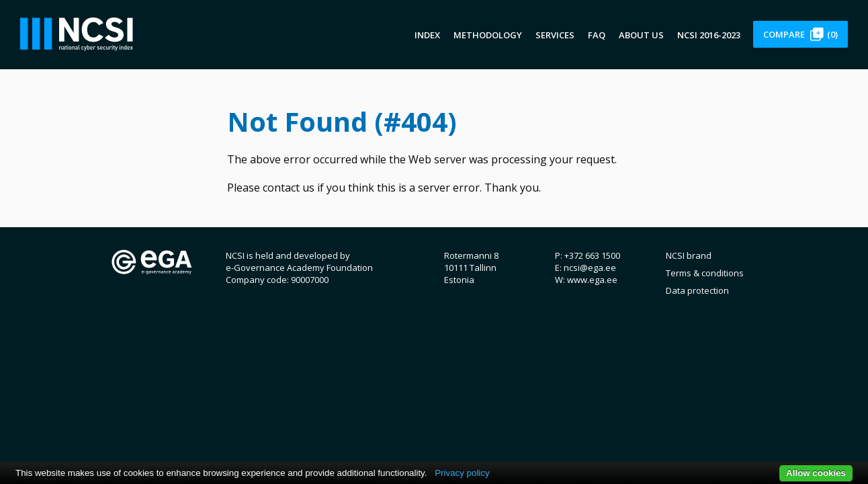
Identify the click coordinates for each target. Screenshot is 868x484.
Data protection (697, 290)
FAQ (597, 35)
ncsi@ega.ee (590, 268)
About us (641, 35)
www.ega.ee (592, 280)
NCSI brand (689, 255)
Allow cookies (816, 473)
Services (555, 35)
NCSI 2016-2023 (709, 35)
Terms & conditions (705, 273)
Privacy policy (462, 473)
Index (427, 35)
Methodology (488, 35)
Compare (800, 34)
